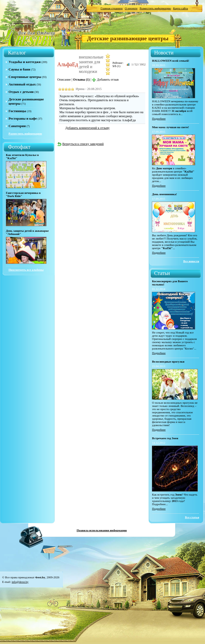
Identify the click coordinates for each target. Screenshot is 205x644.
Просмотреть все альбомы (26, 270)
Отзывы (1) (81, 80)
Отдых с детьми (21, 92)
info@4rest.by (20, 582)
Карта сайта (180, 8)
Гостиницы (17, 111)
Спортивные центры (25, 77)
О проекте (131, 8)
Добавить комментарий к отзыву (88, 128)
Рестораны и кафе (23, 118)
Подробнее (159, 119)
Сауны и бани (19, 69)
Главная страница (112, 8)
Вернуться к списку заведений (81, 144)
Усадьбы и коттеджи (25, 62)
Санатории (17, 126)
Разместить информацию (155, 8)
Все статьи (192, 517)
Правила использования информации (102, 530)
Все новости (191, 261)
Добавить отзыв (105, 80)
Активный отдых (22, 84)
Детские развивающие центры (128, 38)
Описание (64, 80)
